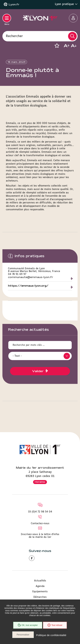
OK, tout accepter (28, 625)
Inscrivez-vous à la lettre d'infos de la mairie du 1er (40, 536)
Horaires (40, 482)
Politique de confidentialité (51, 635)
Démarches (40, 597)
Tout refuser (55, 625)
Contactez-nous (40, 524)
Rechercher (14, 36)
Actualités (40, 581)
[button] (57, 46)
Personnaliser (23, 635)
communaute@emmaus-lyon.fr (31, 277)
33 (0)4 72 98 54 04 (40, 512)
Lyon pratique (66, 4)
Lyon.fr (14, 4)
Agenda (40, 586)
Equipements (40, 592)
